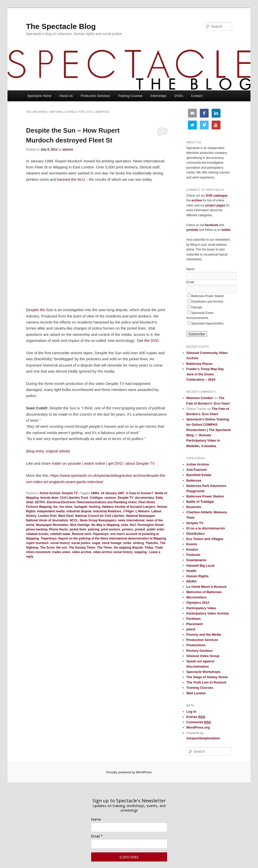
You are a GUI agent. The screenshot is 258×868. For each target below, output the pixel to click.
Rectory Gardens (200, 651)
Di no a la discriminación (206, 528)
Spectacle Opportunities (207, 323)
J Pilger (128, 511)
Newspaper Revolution (52, 525)
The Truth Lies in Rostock (206, 682)
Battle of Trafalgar (200, 502)
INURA (192, 581)
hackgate (81, 507)
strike (127, 543)
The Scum (47, 548)
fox (55, 507)
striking (138, 543)
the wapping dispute (128, 548)
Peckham (194, 619)
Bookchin (194, 507)
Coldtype (96, 498)
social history (60, 543)
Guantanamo (196, 560)
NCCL (74, 520)
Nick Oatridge (80, 525)
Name (96, 819)
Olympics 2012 (198, 603)
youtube (192, 230)
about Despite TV (140, 463)
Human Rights (198, 576)
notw (124, 525)
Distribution (196, 534)
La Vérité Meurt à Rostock (207, 587)
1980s (95, 493)
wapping (140, 552)
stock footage (112, 543)
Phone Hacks (59, 529)
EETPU (40, 502)
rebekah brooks (37, 534)
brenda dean (49, 498)
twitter (226, 230)
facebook (212, 225)
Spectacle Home (39, 96)
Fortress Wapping (39, 507)
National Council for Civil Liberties (100, 516)
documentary (144, 498)
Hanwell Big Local (200, 566)
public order (156, 529)
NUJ (133, 525)
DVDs (179, 96)
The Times (104, 548)
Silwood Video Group (203, 656)
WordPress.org (198, 727)
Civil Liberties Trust (74, 498)
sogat (96, 543)
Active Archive (50, 493)
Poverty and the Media (204, 635)
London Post (47, 516)
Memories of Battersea (204, 592)
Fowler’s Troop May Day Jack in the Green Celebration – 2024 (205, 374)
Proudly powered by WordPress (129, 772)
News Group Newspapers (98, 520)
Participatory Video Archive (208, 613)
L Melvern (143, 511)
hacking (95, 507)
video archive (82, 552)
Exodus (192, 549)
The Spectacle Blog (61, 26)
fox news (66, 507)
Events (192, 544)
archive (197, 200)
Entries (196, 717)
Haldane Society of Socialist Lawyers (129, 507)
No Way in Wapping (105, 525)
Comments (199, 722)
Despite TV (70, 493)
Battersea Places (200, 364)
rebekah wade (60, 534)
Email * (97, 836)
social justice (81, 543)
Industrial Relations (107, 511)
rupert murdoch (37, 543)
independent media (51, 511)
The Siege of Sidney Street (207, 677)
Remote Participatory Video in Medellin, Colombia (203, 440)
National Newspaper (141, 516)
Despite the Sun (39, 310)
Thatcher (152, 543)
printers (128, 529)
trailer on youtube (67, 463)
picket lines (78, 529)
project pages (215, 205)
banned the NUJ (71, 179)
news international (131, 520)
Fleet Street (147, 502)
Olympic (197, 307)
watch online (95, 463)
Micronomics (197, 597)
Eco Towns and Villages (205, 539)
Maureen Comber (200, 398)
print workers (111, 529)
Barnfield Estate (199, 475)
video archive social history (113, 552)
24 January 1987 (113, 493)
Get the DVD (148, 340)
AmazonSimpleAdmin (203, 738)
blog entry (35, 451)
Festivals (193, 555)
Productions (196, 645)
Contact (197, 96)
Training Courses (130, 96)
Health (191, 571)
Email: (191, 282)
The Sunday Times (82, 548)
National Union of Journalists (47, 520)
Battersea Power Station (208, 296)
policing (94, 529)
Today (149, 548)
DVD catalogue (217, 196)
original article (57, 451)
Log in (191, 712)
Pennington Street (151, 525)
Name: (191, 269)
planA (191, 629)
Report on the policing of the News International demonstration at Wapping (112, 538)
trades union (61, 552)
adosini (68, 150)
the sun (62, 548)
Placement (195, 624)
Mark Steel (66, 516)
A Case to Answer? (140, 493)
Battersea (194, 480)
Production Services (95, 96)
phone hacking (37, 529)
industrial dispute (79, 511)
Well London (196, 693)
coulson (110, 498)
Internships (158, 96)
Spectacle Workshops (203, 672)
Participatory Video (201, 608)
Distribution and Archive (207, 302)
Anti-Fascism (197, 470)
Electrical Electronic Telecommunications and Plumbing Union (92, 502)
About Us (66, 96)
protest (140, 529)
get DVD (116, 463)
